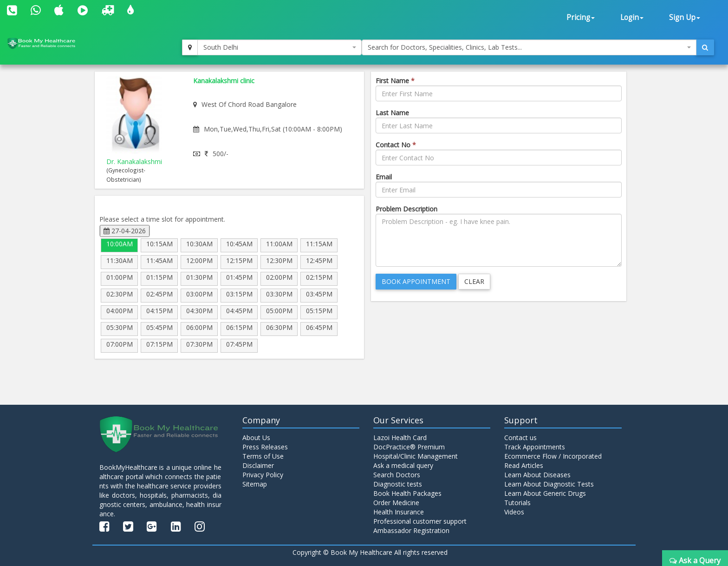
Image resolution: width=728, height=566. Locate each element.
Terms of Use (263, 456)
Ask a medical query (403, 465)
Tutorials (517, 503)
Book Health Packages (407, 493)
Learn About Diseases (537, 475)
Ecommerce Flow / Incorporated (553, 456)
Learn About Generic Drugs (545, 493)
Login (632, 17)
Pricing (581, 17)
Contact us (520, 438)
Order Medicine (396, 503)
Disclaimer (258, 465)
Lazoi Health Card (400, 438)
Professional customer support (420, 521)
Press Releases (265, 447)
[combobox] (279, 47)
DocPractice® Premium (409, 447)
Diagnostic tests (398, 484)
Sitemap (255, 484)
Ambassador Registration (411, 530)
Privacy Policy (263, 475)
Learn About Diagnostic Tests (549, 484)
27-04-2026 (125, 231)
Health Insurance (399, 512)
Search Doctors (397, 475)
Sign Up (685, 17)
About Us (256, 438)
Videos (514, 512)
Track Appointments (535, 447)
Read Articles (524, 465)
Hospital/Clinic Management (416, 456)
